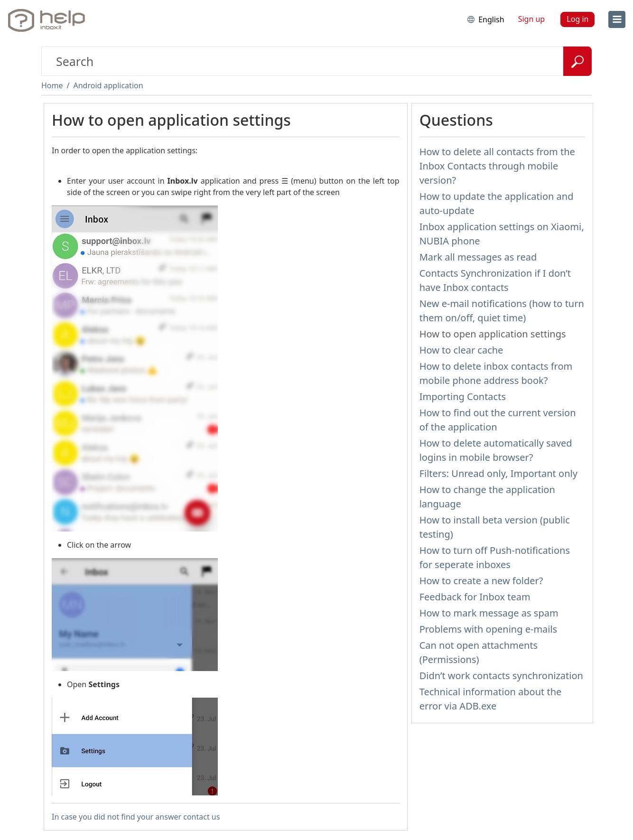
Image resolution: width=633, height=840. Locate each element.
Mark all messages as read (478, 257)
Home (52, 85)
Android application (108, 85)
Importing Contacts (463, 397)
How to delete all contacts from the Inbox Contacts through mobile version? (497, 166)
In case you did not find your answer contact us (136, 817)
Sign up (532, 19)
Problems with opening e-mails (489, 629)
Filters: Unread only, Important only (498, 473)
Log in (577, 19)
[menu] (617, 19)
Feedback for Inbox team (475, 597)
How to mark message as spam (489, 613)
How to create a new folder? (481, 581)
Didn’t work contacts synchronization (501, 676)
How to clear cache (461, 350)
